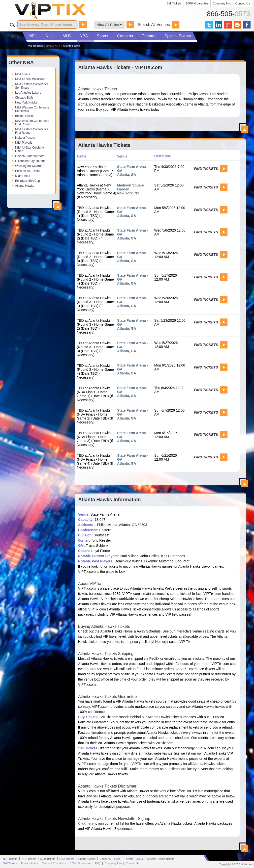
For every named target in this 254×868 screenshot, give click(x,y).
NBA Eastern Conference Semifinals (32, 86)
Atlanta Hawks (25, 186)
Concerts (125, 36)
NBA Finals (22, 74)
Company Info (222, 3)
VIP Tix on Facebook (247, 25)
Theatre (149, 36)
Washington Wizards (29, 166)
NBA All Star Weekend (30, 79)
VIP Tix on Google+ (228, 25)
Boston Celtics (25, 116)
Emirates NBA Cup (28, 181)
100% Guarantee (197, 3)
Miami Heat (23, 176)
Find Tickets (206, 169)
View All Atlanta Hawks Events (245, 484)
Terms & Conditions (54, 863)
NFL (33, 36)
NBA (84, 36)
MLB (67, 36)
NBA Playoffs (24, 143)
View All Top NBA (58, 206)
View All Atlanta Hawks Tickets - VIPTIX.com (245, 129)
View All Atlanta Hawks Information (245, 848)
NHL (50, 36)
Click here (86, 823)
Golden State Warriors (30, 156)
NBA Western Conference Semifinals (32, 109)
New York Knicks (26, 103)
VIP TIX (59, 11)
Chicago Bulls (24, 98)
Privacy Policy (30, 863)
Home (48, 46)
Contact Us (243, 3)
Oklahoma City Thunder (31, 161)
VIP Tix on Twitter (209, 25)
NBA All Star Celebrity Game (30, 149)
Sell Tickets (174, 3)
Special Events (178, 36)
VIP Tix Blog (237, 25)
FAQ (98, 863)
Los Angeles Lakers (28, 93)
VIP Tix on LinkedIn (219, 25)
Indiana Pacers (25, 138)
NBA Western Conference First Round (32, 123)
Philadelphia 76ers (27, 171)
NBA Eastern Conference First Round (32, 131)
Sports (102, 36)
